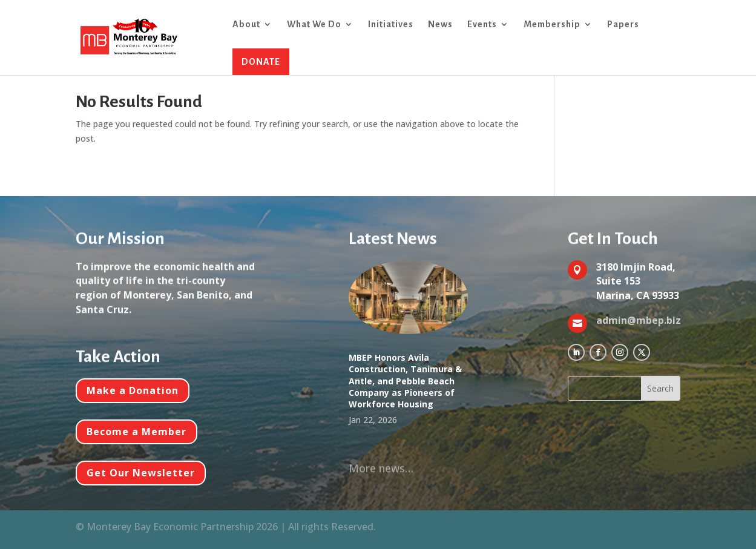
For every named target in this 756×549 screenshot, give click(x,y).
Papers (623, 25)
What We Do (314, 25)
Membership (552, 25)
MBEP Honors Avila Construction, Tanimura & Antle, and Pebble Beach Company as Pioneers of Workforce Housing (405, 381)
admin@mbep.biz (639, 320)
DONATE (261, 62)
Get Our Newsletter (141, 473)
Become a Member (136, 432)
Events (482, 25)
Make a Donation (133, 390)
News (440, 25)
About (246, 25)
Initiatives (391, 25)
